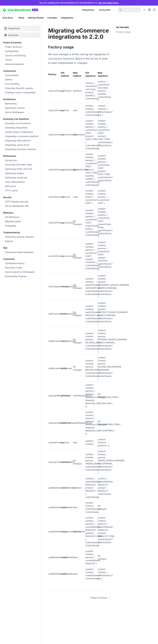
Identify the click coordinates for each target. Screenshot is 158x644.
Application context (15, 108)
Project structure (13, 47)
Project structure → (100, 598)
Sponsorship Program (16, 276)
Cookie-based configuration (19, 132)
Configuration (12, 51)
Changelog (10, 226)
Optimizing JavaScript (16, 178)
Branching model (13, 268)
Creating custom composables (20, 92)
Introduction (11, 160)
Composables (12, 75)
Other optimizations (15, 182)
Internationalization (15, 64)
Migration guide (13, 221)
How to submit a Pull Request (20, 272)
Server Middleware (15, 112)
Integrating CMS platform (18, 141)
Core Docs (8, 18)
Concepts (52, 18)
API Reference (12, 217)
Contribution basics (15, 263)
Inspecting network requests (19, 237)
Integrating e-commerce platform (22, 136)
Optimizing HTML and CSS (19, 169)
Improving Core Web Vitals (18, 165)
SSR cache (10, 186)
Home (21, 18)
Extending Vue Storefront (18, 123)
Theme (8, 60)
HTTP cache (11, 190)
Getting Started (36, 18)
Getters (9, 79)
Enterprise (11, 35)
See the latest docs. (109, 3)
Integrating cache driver (17, 145)
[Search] (128, 10)
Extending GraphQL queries (19, 88)
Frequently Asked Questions (19, 252)
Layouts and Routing (15, 55)
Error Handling (12, 84)
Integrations (67, 18)
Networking (11, 104)
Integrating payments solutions (21, 149)
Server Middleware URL (17, 206)
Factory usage (123, 32)
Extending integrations (16, 128)
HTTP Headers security (17, 202)
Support (9, 241)
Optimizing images (14, 173)
